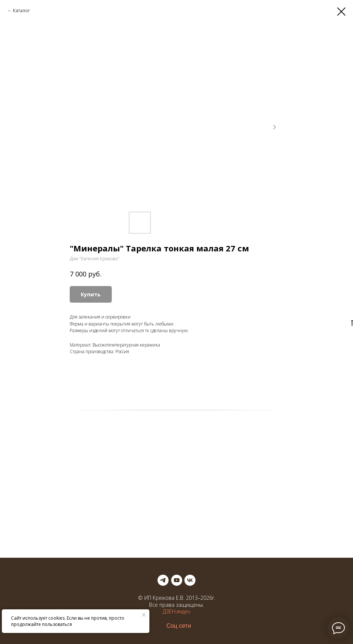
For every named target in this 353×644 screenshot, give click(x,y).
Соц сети (179, 626)
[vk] (190, 580)
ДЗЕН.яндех (176, 611)
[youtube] (177, 580)
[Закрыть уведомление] (144, 615)
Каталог (21, 11)
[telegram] (163, 580)
